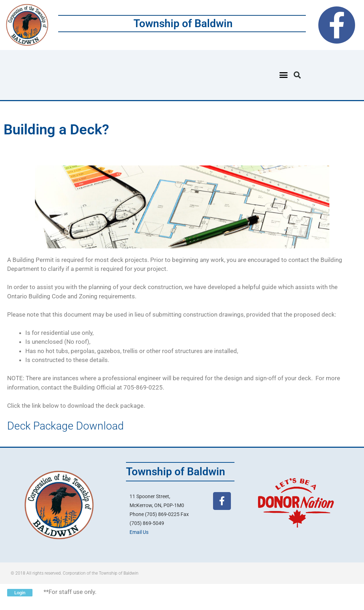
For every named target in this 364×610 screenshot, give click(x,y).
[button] (284, 75)
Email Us (139, 532)
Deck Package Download (65, 426)
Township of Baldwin (183, 23)
